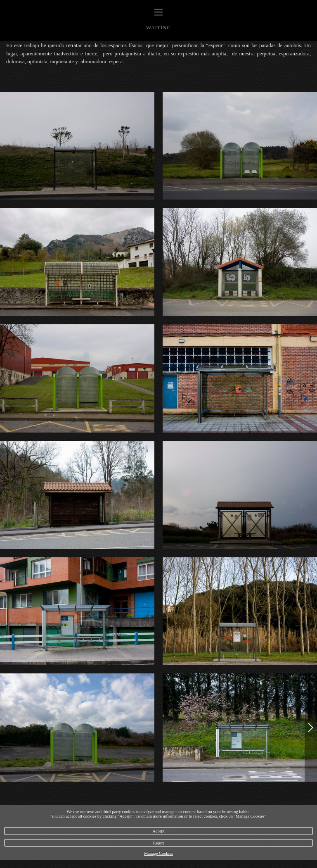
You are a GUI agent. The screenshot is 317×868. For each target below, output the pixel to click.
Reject (159, 843)
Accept (158, 831)
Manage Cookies (158, 853)
